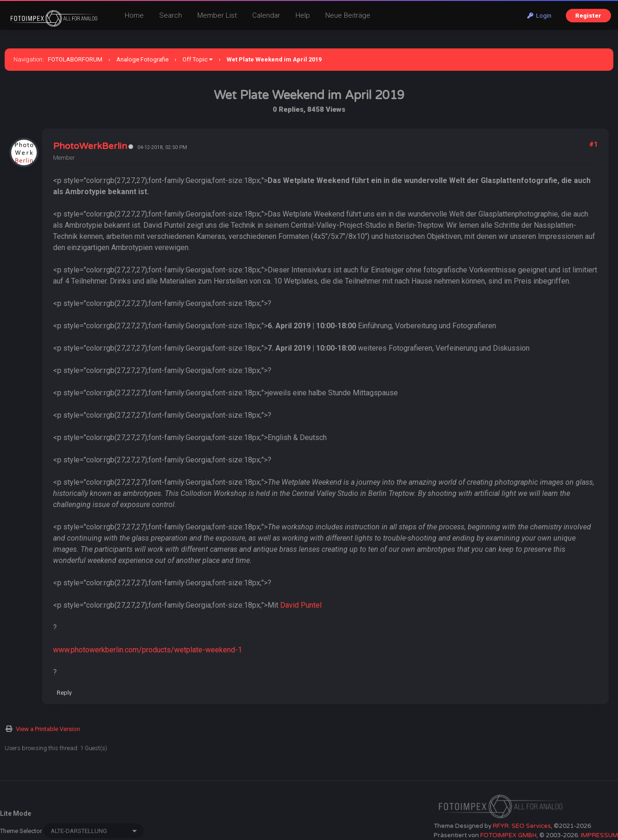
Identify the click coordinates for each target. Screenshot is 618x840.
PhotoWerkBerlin (90, 146)
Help (303, 15)
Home (134, 15)
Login (539, 16)
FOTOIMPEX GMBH (508, 835)
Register (588, 16)
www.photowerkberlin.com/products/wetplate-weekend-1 (148, 650)
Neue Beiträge (348, 15)
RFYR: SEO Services (522, 826)
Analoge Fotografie (142, 59)
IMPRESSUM (599, 835)
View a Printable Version (48, 729)
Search (171, 15)
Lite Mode (16, 813)
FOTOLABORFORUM (75, 59)
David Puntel (301, 605)
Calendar (266, 15)
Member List (217, 15)
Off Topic (195, 59)
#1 (593, 144)
